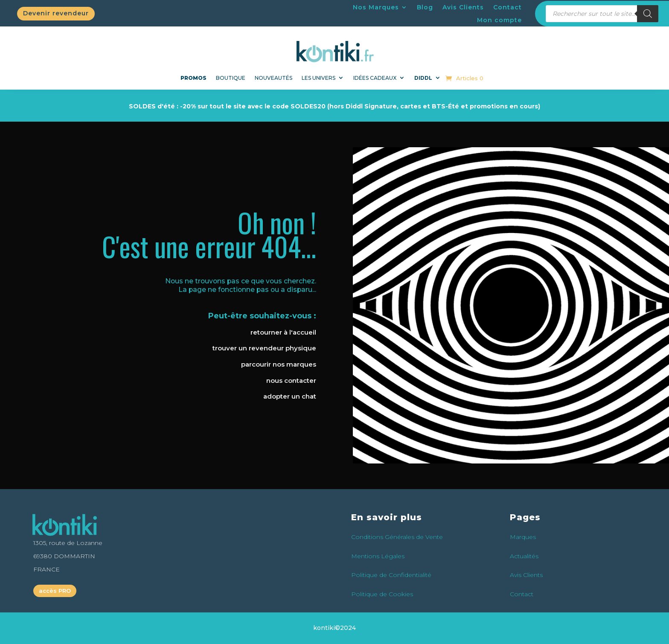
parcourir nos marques (279, 364)
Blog (425, 8)
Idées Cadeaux (375, 78)
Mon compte (499, 20)
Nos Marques (376, 8)
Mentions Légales (378, 556)
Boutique (231, 78)
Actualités (524, 556)
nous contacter (291, 380)
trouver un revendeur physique (264, 348)
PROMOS (193, 78)
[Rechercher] (648, 14)
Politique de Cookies (382, 594)
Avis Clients (463, 8)
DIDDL (423, 78)
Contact (508, 8)
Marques (523, 537)
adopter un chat (290, 396)
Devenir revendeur (56, 13)
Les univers (319, 78)
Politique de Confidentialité (391, 575)
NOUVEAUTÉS (273, 78)
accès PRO (55, 591)
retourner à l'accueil (283, 332)
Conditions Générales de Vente (397, 537)
